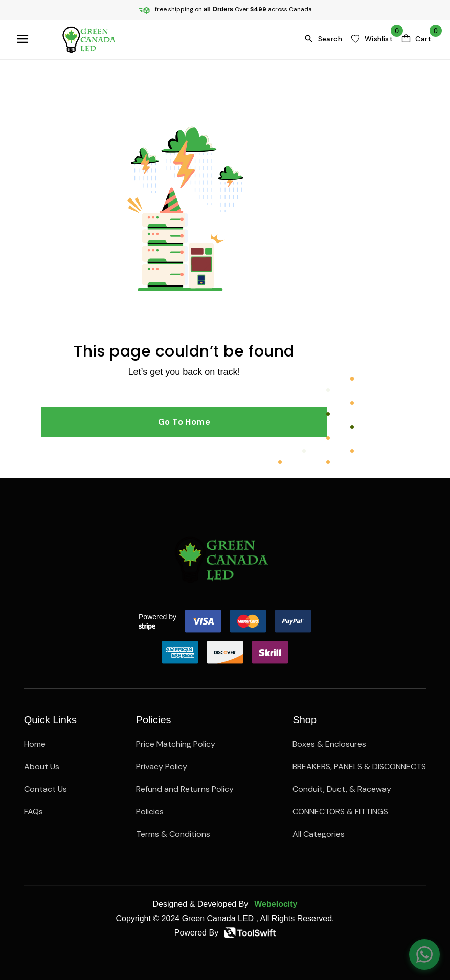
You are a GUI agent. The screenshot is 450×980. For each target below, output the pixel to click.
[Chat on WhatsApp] (424, 954)
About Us (42, 766)
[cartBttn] (416, 39)
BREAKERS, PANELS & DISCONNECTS (359, 766)
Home (35, 744)
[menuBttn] (25, 39)
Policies (150, 811)
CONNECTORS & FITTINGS (340, 811)
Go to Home (184, 422)
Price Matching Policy (176, 744)
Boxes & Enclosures (329, 744)
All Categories (319, 834)
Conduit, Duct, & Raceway (342, 789)
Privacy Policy (162, 766)
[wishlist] (372, 39)
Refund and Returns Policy (185, 789)
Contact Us (46, 789)
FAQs (33, 811)
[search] (325, 39)
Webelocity (276, 904)
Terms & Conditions (173, 834)
